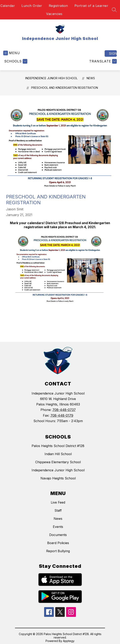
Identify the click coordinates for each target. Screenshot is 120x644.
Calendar (8, 6)
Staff (58, 510)
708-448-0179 (62, 415)
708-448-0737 (64, 410)
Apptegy (69, 641)
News (91, 78)
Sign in (113, 53)
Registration (58, 6)
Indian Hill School (58, 454)
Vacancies (54, 14)
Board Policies (58, 543)
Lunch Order (32, 6)
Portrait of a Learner (91, 6)
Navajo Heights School (58, 478)
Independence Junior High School (51, 78)
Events (58, 527)
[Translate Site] (102, 61)
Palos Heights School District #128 (58, 446)
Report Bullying (58, 551)
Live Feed (58, 502)
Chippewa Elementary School (58, 462)
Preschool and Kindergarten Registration (65, 88)
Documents (58, 535)
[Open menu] (12, 53)
